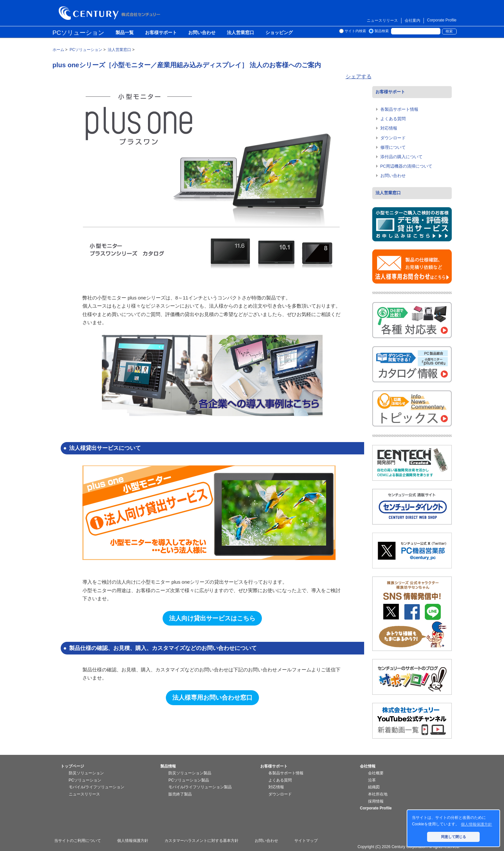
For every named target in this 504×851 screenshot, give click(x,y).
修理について (393, 147)
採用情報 (376, 801)
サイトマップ (306, 841)
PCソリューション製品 (189, 780)
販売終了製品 (180, 794)
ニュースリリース (382, 20)
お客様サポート (161, 33)
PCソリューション (79, 33)
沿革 (372, 780)
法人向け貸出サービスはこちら (212, 618)
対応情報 (389, 128)
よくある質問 (393, 119)
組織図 (374, 787)
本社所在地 (378, 794)
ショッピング (279, 33)
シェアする (359, 76)
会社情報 (368, 766)
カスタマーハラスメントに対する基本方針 (202, 841)
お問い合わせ (202, 33)
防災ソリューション (86, 773)
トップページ (72, 766)
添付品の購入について (401, 157)
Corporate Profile (442, 20)
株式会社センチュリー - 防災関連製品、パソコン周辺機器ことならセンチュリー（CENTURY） (111, 13)
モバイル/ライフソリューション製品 (200, 787)
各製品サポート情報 (399, 109)
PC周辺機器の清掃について (406, 166)
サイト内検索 (355, 31)
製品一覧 (125, 33)
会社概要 (376, 773)
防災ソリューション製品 (190, 773)
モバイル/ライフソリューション (97, 787)
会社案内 (412, 20)
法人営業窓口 (240, 33)
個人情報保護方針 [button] (476, 824)
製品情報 (168, 766)
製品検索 (382, 31)
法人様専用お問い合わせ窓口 (212, 698)
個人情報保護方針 (133, 841)
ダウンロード (393, 138)
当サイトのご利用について (78, 841)
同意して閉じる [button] (454, 837)
